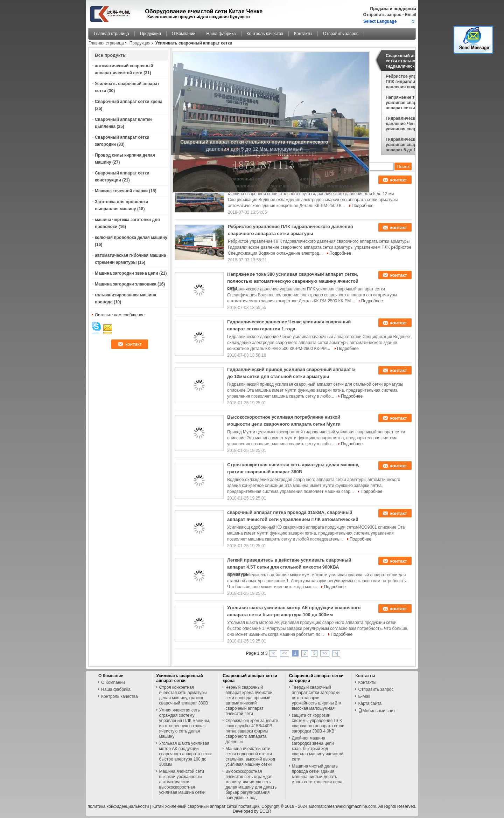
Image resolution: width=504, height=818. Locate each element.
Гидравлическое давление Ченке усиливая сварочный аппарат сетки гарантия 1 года (410, 124)
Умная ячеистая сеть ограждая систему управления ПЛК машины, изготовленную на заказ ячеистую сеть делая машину (185, 723)
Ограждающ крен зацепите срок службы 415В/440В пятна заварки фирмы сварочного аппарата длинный (252, 731)
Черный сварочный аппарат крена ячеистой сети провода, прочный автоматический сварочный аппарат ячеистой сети (249, 700)
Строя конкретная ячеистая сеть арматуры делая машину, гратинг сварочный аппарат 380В (184, 695)
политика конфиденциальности (118, 806)
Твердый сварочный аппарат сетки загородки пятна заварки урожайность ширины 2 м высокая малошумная (317, 698)
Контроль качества (265, 34)
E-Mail (364, 696)
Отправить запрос (383, 15)
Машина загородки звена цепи (127, 273)
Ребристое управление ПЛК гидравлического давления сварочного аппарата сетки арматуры (410, 82)
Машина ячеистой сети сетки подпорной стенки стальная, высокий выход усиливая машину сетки (250, 757)
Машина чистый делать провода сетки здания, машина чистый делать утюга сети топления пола (317, 774)
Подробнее (363, 206)
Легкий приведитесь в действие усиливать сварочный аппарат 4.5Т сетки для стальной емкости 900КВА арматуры (289, 567)
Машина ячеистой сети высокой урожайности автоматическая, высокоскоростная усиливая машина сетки (183, 782)
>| (336, 653)
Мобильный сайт (377, 711)
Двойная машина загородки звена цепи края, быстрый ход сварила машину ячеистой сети (318, 749)
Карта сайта (370, 703)
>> (325, 653)
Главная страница (111, 34)
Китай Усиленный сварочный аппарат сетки (195, 806)
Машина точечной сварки (121, 191)
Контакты (303, 34)
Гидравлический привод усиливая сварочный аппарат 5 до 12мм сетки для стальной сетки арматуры (411, 145)
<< (285, 653)
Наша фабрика (221, 34)
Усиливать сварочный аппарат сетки (180, 678)
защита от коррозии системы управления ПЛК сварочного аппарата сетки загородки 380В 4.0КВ (318, 723)
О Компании (184, 34)
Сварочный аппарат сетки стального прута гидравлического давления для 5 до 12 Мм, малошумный (409, 61)
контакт (398, 180)
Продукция (150, 34)
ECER (265, 811)
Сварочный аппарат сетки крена (129, 102)
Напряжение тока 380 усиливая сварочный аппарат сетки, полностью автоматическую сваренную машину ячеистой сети (408, 103)
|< (273, 653)
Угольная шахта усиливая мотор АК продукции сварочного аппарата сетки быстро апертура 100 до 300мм (185, 754)
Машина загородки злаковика (126, 284)
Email (411, 15)
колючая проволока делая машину (131, 238)
